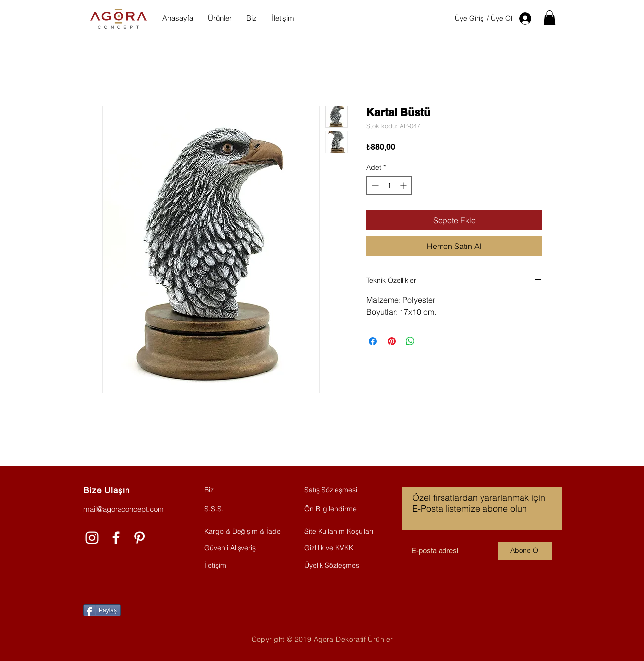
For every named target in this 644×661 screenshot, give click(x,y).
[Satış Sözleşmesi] (339, 490)
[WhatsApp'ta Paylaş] (410, 341)
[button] (549, 18)
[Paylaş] (102, 610)
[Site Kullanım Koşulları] (341, 532)
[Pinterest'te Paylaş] (392, 341)
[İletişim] (240, 566)
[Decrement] (374, 186)
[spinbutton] (389, 186)
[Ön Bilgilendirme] (341, 509)
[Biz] (240, 490)
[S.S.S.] (240, 509)
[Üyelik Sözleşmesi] (341, 566)
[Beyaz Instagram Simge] (92, 538)
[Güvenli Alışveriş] (240, 548)
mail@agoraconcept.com (124, 509)
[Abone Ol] (525, 551)
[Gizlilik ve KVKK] (341, 548)
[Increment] (404, 186)
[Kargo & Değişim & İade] (242, 532)
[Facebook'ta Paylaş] (373, 341)
